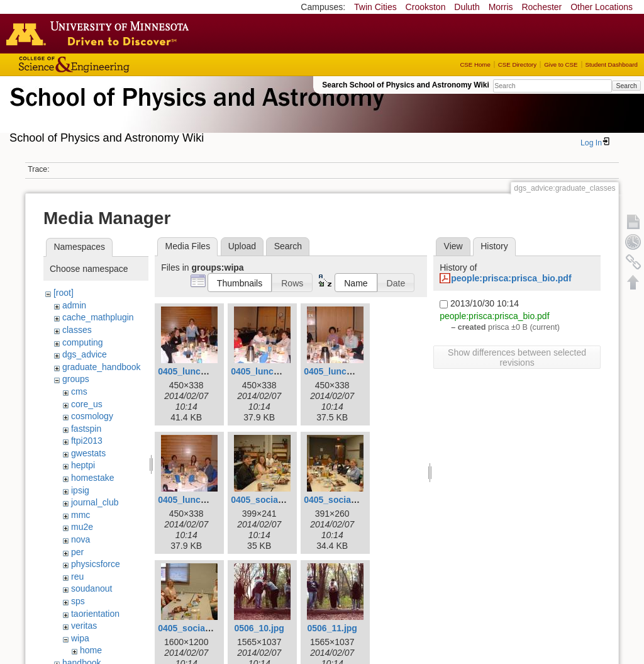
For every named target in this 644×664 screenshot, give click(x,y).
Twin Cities (375, 7)
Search (626, 86)
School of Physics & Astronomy (195, 112)
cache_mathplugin (98, 317)
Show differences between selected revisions (517, 357)
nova (80, 539)
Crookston (426, 7)
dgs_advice (85, 354)
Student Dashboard (612, 65)
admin (74, 305)
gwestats (88, 453)
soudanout (92, 588)
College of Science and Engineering (113, 65)
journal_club (95, 502)
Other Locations (602, 7)
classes (77, 330)
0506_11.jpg (332, 628)
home (91, 650)
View (453, 246)
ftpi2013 (87, 441)
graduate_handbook (102, 367)
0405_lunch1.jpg (192, 371)
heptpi (83, 465)
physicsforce (96, 564)
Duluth (467, 7)
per (77, 552)
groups (76, 379)
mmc (80, 515)
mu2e (82, 527)
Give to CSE (561, 65)
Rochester (541, 7)
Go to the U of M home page (101, 33)
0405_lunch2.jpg (265, 371)
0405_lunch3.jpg (338, 371)
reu (77, 577)
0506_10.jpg (259, 628)
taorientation (95, 614)
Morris (501, 7)
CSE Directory (517, 65)
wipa (80, 638)
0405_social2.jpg (339, 500)
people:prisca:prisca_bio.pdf (511, 278)
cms (79, 391)
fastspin (86, 429)
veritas (84, 626)
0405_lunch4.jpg (192, 500)
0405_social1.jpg (266, 500)
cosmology (92, 416)
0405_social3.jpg (193, 628)
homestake (92, 478)
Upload (242, 246)
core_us (87, 404)
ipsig (80, 490)
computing (83, 342)
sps (78, 601)
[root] (64, 293)
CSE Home (475, 65)
